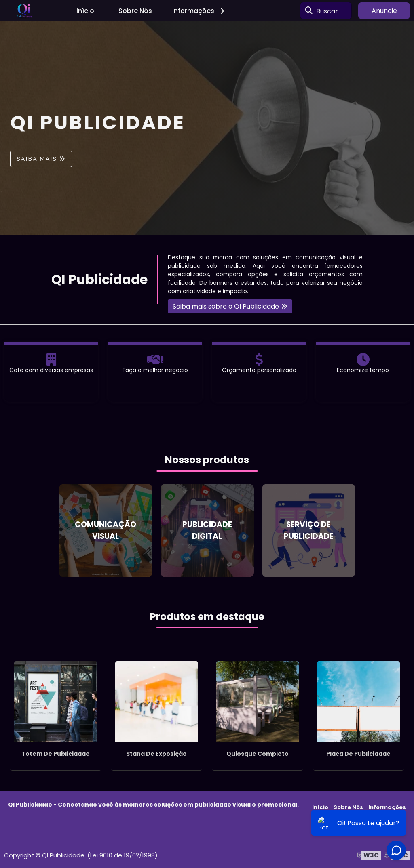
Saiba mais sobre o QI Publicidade (226, 306)
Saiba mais (37, 159)
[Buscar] (309, 11)
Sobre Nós (135, 11)
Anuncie (384, 11)
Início (85, 11)
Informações (200, 11)
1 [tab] (207, 225)
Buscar (327, 11)
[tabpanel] (207, 128)
